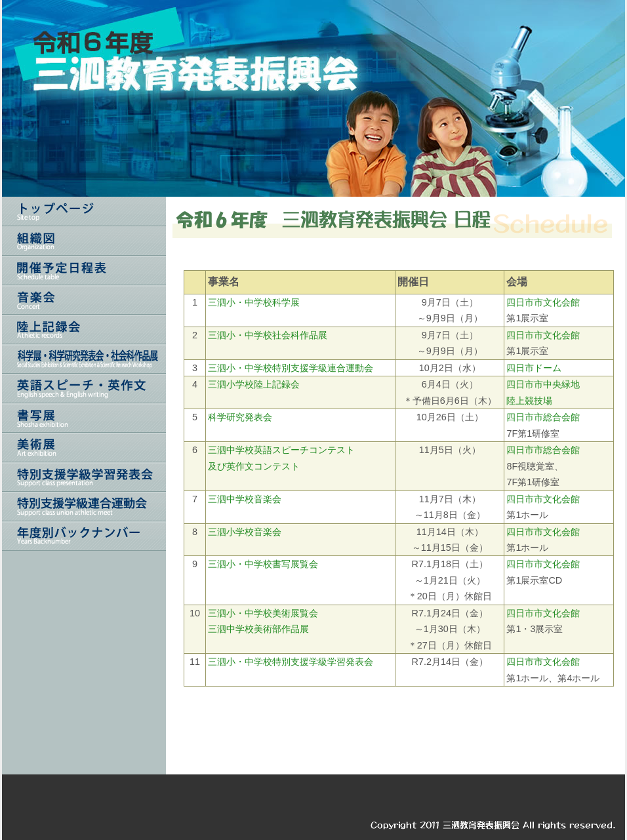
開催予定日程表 (84, 270)
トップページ (84, 211)
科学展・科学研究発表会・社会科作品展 (84, 359)
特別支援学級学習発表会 (84, 477)
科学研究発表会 (240, 417)
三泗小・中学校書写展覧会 (263, 564)
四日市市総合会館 (543, 417)
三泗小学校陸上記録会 (254, 384)
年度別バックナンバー (84, 536)
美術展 (84, 448)
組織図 (84, 241)
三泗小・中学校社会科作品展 (268, 335)
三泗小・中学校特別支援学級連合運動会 (291, 368)
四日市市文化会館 (543, 302)
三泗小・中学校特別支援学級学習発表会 (291, 662)
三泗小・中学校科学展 (254, 302)
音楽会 (84, 300)
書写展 (84, 418)
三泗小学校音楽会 (245, 532)
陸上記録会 (84, 330)
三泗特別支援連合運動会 (84, 507)
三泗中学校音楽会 (245, 499)
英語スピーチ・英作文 (84, 389)
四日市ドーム (534, 368)
